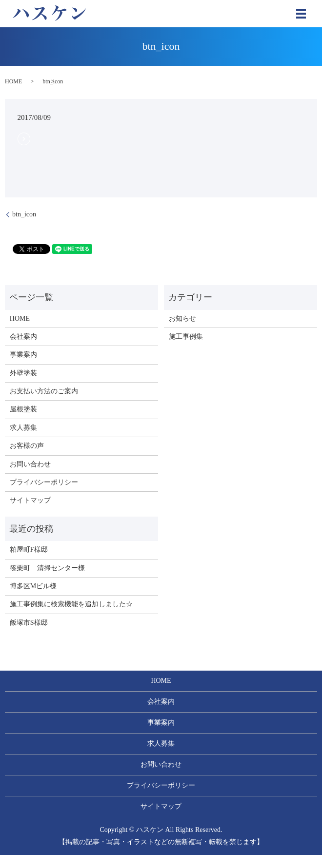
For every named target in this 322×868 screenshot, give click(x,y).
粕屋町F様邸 (29, 550)
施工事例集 (186, 337)
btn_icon (24, 214)
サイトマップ (30, 500)
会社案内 (23, 337)
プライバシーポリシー (44, 482)
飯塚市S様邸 (29, 623)
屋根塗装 (23, 409)
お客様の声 (27, 446)
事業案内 (23, 355)
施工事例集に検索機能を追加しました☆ (71, 604)
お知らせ (182, 318)
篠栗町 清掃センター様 (47, 568)
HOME (13, 81)
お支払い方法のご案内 (44, 391)
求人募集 (23, 428)
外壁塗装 (23, 373)
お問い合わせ (30, 464)
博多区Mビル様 (33, 586)
